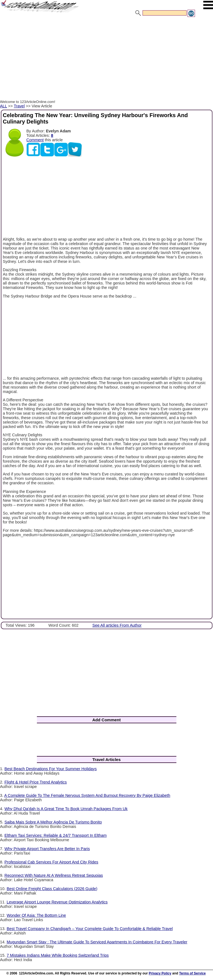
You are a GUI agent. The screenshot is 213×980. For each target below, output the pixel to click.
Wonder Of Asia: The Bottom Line (36, 915)
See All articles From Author (117, 625)
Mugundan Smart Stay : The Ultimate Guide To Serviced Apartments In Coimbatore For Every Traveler (97, 942)
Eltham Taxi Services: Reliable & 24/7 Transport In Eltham (55, 835)
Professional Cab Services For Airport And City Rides (51, 862)
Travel (19, 106)
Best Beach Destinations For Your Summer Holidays (51, 769)
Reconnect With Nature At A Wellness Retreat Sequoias (54, 875)
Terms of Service (192, 973)
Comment (35, 140)
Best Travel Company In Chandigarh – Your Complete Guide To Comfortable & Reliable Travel (90, 929)
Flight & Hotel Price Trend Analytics (36, 782)
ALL (3, 106)
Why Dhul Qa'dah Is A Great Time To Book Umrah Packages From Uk (66, 809)
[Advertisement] (106, 59)
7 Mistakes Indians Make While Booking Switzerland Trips (58, 955)
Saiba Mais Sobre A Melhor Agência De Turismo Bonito (53, 822)
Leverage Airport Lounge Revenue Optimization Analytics (57, 902)
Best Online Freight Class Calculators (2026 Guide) (52, 889)
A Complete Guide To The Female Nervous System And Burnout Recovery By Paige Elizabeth (87, 795)
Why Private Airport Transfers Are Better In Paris (47, 849)
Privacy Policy (160, 973)
